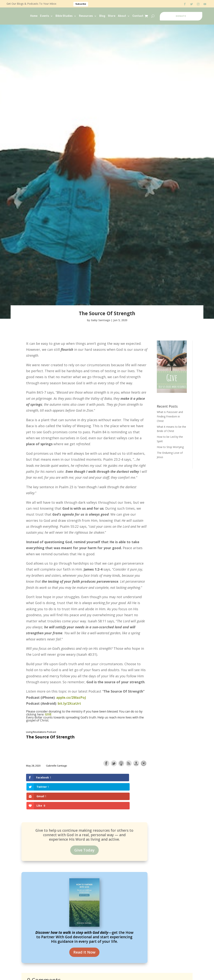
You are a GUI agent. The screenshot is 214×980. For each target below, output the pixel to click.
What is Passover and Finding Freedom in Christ (170, 416)
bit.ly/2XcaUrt (69, 703)
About (122, 16)
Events (45, 16)
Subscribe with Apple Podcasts (121, 763)
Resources (86, 16)
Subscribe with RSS (129, 763)
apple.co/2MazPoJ (71, 697)
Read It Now (84, 924)
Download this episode (136, 763)
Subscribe (81, 4)
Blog (102, 16)
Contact (138, 16)
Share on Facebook (106, 763)
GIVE (48, 714)
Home (34, 16)
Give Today (84, 822)
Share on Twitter (114, 763)
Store (112, 16)
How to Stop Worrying (170, 447)
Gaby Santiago (101, 320)
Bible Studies (64, 16)
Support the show (144, 763)
